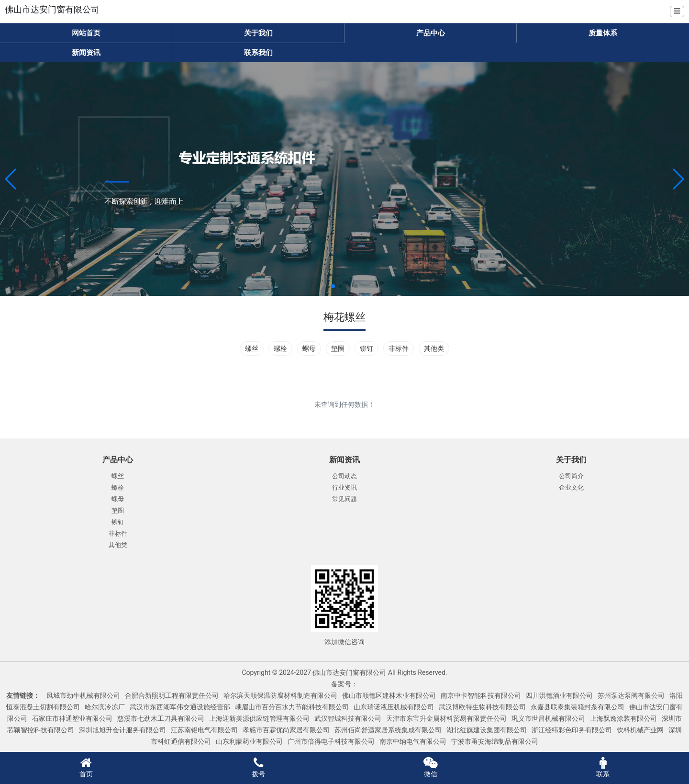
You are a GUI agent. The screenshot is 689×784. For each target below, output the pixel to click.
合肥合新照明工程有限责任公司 (172, 695)
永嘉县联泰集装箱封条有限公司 (578, 707)
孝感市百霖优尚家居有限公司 (286, 730)
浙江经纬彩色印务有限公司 (572, 730)
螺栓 (280, 348)
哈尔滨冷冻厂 (105, 707)
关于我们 (258, 33)
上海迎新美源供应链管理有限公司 (259, 718)
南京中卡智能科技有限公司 (481, 695)
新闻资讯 (86, 53)
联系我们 (258, 53)
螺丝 (252, 348)
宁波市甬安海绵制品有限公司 (495, 741)
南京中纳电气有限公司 (413, 741)
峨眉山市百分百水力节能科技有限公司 (292, 707)
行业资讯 (344, 487)
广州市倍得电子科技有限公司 (331, 741)
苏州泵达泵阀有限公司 (631, 695)
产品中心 (431, 33)
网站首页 (86, 33)
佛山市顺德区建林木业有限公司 (389, 695)
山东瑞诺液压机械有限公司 (394, 707)
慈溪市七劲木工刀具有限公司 (161, 718)
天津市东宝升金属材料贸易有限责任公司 (446, 718)
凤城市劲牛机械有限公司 (83, 695)
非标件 (399, 348)
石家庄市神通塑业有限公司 (72, 718)
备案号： (344, 684)
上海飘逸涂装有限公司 (623, 718)
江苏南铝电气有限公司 (204, 730)
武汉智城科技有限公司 (348, 718)
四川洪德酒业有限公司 (559, 695)
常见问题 (344, 499)
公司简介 (571, 476)
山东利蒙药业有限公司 (249, 741)
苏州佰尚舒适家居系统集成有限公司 (388, 730)
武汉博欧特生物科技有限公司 (482, 707)
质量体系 (603, 33)
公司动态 (344, 476)
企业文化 (571, 487)
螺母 (309, 348)
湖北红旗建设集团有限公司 (487, 730)
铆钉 (367, 348)
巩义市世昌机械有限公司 (548, 718)
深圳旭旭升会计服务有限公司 (122, 730)
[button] (11, 179)
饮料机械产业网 (640, 730)
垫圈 (338, 348)
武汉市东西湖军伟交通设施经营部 (180, 707)
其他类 (434, 348)
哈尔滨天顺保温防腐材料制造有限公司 (280, 695)
